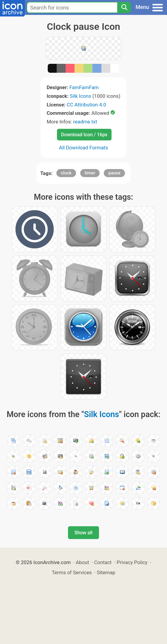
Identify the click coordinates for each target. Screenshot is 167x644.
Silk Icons (81, 96)
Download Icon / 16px (84, 135)
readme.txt (85, 122)
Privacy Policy (132, 562)
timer (90, 173)
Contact (103, 562)
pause (114, 173)
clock (66, 173)
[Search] (124, 7)
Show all (83, 533)
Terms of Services (72, 572)
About (82, 562)
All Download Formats (84, 148)
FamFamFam (84, 87)
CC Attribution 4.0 (86, 105)
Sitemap (106, 572)
